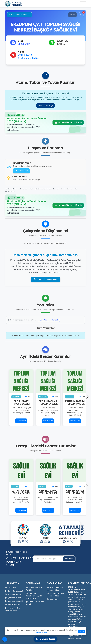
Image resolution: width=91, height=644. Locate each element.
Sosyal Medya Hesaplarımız (12, 609)
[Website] (19, 541)
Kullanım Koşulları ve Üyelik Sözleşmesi (34, 596)
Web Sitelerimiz (13, 605)
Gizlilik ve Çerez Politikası (34, 589)
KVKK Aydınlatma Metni (35, 603)
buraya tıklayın (42, 632)
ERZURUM (24, 44)
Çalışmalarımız (13, 598)
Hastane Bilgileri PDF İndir (68, 122)
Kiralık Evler (22, 171)
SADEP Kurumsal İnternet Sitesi (55, 595)
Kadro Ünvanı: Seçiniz (45, 639)
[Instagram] (23, 541)
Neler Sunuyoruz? (14, 591)
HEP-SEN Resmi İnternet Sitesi (55, 589)
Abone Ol (69, 559)
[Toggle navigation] (83, 4)
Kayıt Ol (55, 320)
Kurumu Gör (21, 421)
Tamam (82, 631)
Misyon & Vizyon (13, 594)
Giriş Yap (43, 320)
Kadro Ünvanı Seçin (45, 106)
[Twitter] (27, 541)
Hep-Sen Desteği (14, 601)
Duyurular (53, 599)
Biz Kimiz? (10, 588)
